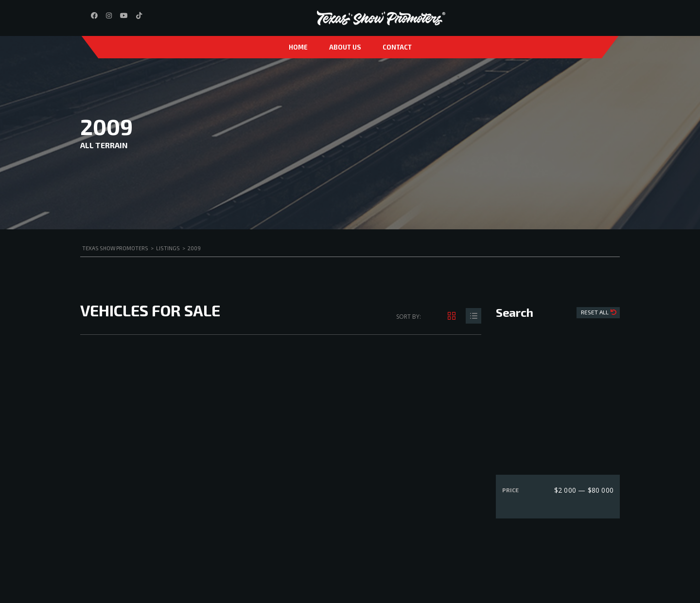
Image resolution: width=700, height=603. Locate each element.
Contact (397, 47)
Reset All (595, 312)
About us (345, 47)
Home (298, 47)
